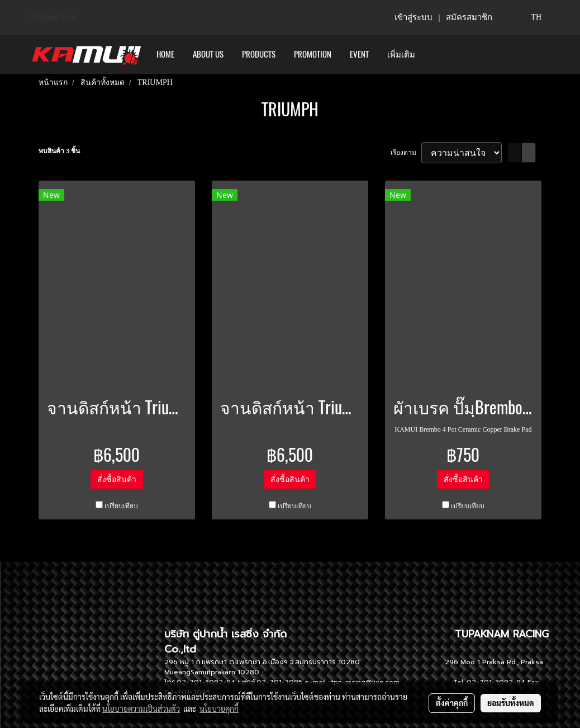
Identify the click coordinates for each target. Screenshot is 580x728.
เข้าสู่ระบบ (413, 17)
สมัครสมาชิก (469, 17)
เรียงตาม (406, 153)
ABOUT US (208, 54)
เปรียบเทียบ (121, 506)
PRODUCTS (259, 54)
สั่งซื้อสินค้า (117, 479)
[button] (434, 54)
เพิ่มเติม (401, 54)
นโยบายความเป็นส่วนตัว (141, 708)
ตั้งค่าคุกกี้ (452, 703)
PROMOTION (313, 54)
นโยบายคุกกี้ (219, 708)
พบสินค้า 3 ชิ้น (59, 151)
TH (530, 17)
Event (359, 54)
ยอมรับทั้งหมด (511, 703)
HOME (165, 54)
